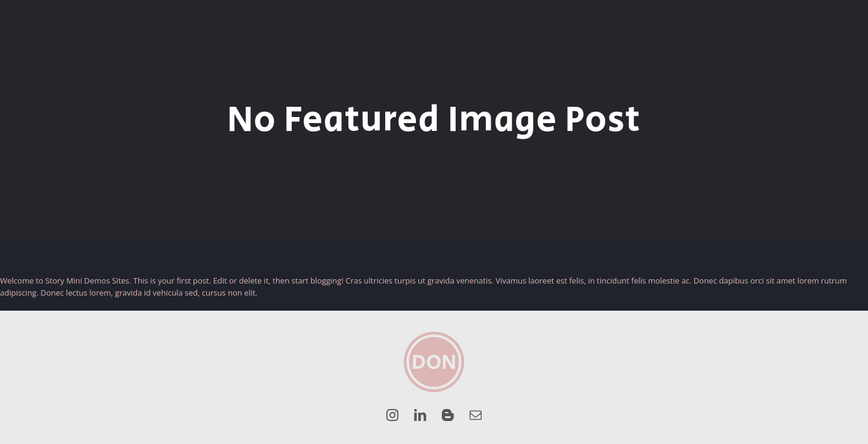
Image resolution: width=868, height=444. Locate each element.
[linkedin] (420, 415)
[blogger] (448, 415)
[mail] (476, 415)
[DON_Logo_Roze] (434, 335)
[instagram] (392, 415)
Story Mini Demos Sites (87, 281)
